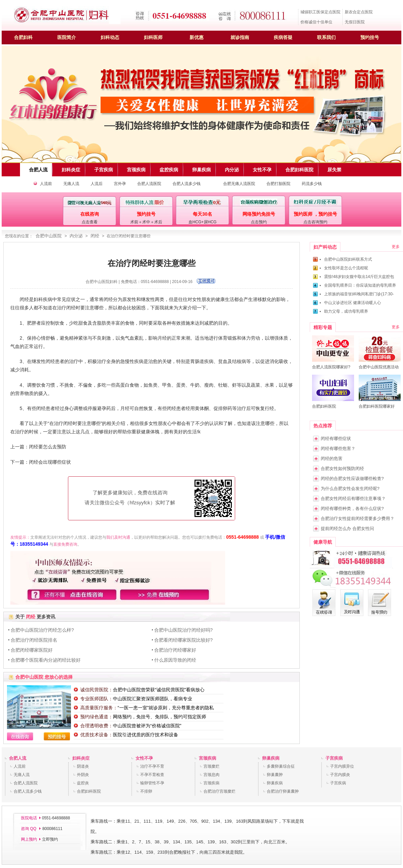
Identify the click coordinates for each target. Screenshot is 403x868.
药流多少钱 (312, 184)
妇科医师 (153, 37)
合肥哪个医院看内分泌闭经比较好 (46, 660)
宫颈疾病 (207, 758)
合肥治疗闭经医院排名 (34, 640)
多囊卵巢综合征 (281, 766)
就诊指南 (240, 37)
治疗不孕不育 (152, 766)
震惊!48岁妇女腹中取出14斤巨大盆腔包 (359, 277)
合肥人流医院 (149, 184)
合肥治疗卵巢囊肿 (283, 791)
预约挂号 (370, 37)
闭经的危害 (332, 458)
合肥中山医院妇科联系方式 (348, 259)
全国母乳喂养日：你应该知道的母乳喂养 (360, 285)
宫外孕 (120, 184)
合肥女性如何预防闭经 (342, 468)
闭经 (95, 236)
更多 (396, 247)
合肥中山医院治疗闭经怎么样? (42, 630)
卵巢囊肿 (275, 775)
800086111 (52, 829)
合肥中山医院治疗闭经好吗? (184, 630)
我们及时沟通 (118, 537)
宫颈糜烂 (211, 766)
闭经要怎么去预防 (48, 447)
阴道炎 (83, 766)
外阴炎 (83, 775)
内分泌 (76, 236)
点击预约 (259, 222)
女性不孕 (144, 758)
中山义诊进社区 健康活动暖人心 (353, 303)
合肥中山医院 (49, 236)
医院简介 (67, 37)
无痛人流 (71, 184)
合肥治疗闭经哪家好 (175, 650)
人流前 (46, 184)
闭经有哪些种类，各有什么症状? (352, 508)
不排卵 (146, 791)
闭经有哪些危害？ (338, 448)
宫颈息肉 (211, 775)
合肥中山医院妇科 (102, 282)
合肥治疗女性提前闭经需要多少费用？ (358, 518)
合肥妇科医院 (89, 791)
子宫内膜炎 (340, 775)
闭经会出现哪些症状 (50, 462)
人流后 (97, 184)
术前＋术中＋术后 (146, 222)
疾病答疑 (283, 37)
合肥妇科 (23, 37)
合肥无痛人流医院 (239, 184)
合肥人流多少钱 (187, 184)
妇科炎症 (81, 758)
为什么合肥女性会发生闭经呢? (350, 488)
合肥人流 (18, 758)
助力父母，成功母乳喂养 (346, 311)
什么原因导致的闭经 (175, 660)
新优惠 (197, 37)
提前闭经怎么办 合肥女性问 (347, 528)
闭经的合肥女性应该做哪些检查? (352, 478)
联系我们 (326, 37)
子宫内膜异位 (342, 766)
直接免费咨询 (65, 544)
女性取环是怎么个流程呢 (346, 268)
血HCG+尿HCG (202, 222)
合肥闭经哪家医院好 (32, 650)
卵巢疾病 (271, 758)
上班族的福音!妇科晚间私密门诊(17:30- (359, 294)
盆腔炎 (83, 783)
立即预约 (50, 839)
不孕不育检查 (152, 775)
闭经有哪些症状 (336, 438)
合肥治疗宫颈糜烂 (219, 791)
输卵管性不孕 (152, 783)
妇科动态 (110, 37)
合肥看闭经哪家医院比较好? (184, 640)
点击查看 (90, 222)
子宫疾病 (334, 758)
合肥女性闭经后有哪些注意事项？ (353, 498)
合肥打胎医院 (278, 184)
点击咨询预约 (315, 222)
